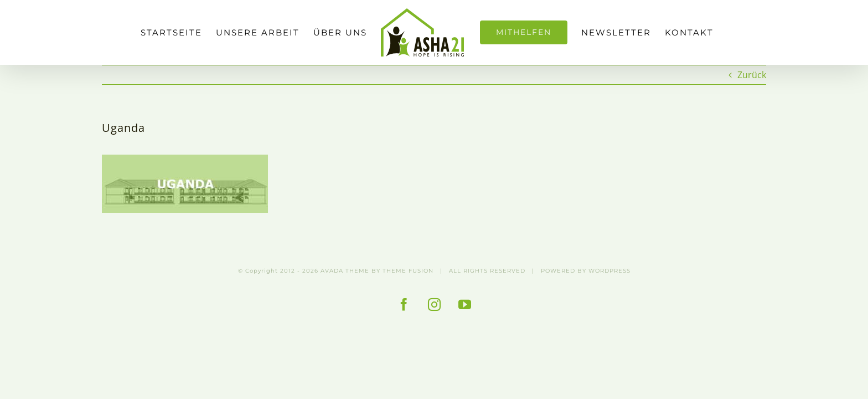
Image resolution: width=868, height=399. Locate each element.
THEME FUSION (408, 271)
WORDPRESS (609, 271)
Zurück (752, 75)
